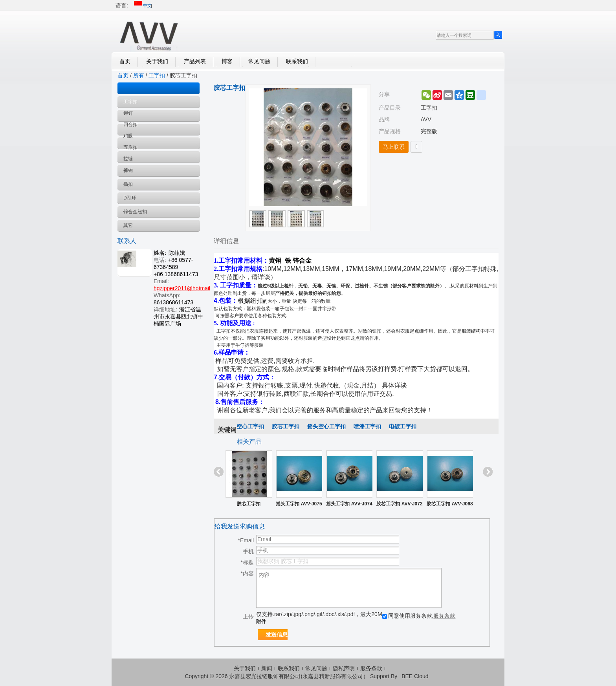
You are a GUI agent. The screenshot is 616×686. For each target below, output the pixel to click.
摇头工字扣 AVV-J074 (349, 504)
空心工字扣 (250, 426)
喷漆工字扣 (367, 426)
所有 (139, 75)
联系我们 (297, 61)
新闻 (267, 668)
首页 (125, 61)
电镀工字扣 (403, 426)
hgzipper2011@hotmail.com (188, 288)
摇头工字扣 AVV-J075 (299, 504)
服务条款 (444, 616)
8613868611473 (173, 302)
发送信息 (277, 635)
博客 (227, 61)
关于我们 (157, 61)
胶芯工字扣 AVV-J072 (399, 504)
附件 (261, 621)
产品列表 (195, 61)
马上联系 (394, 147)
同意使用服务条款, (419, 616)
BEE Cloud (415, 676)
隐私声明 (344, 668)
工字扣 (157, 75)
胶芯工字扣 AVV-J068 (450, 504)
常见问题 (259, 61)
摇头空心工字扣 (326, 426)
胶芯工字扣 (286, 426)
